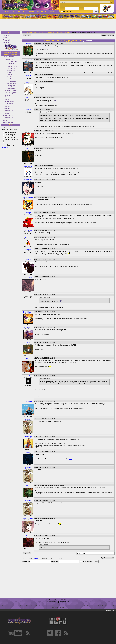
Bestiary (7, 113)
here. (70, 459)
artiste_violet (28, 277)
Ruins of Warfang (10, 76)
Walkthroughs (19, 12)
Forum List (6, 35)
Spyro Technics (28, 518)
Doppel (28, 82)
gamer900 (28, 419)
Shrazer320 (28, 230)
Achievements (9, 104)
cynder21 (28, 98)
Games (31, 12)
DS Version (7, 108)
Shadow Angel (28, 376)
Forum (52, 12)
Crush (28, 536)
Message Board (8, 122)
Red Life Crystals (10, 93)
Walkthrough (9, 59)
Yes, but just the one (12, 140)
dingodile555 (28, 60)
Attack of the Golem (11, 72)
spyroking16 (28, 327)
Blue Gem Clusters (11, 90)
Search (5, 38)
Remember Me (68, 11)
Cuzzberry (28, 358)
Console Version (8, 57)
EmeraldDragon (28, 312)
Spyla (28, 452)
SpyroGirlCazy (28, 249)
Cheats (7, 106)
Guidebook (42, 12)
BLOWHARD (28, 343)
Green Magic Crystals (9, 96)
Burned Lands (11, 83)
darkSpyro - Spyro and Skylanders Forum (34, 32)
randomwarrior (28, 166)
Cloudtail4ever (28, 401)
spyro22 (28, 44)
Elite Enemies (9, 101)
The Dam (10, 79)
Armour (7, 99)
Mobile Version (8, 115)
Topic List (104, 35)
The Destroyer (11, 81)
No (6, 142)
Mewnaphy (28, 131)
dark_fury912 (28, 180)
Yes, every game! (11, 132)
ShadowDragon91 (28, 197)
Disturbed (28, 75)
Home (7, 12)
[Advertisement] (57, 25)
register (36, 558)
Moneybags (28, 437)
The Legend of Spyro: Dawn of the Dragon (10, 53)
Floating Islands (12, 86)
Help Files (6, 42)
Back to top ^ (111, 610)
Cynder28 (28, 260)
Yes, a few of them (11, 137)
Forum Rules (7, 40)
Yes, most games (11, 135)
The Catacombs (12, 61)
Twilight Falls (11, 64)
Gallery (5, 120)
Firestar (28, 295)
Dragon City (11, 68)
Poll (10, 125)
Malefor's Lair (11, 88)
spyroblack (28, 149)
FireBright (28, 213)
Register (72, 5)
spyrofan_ (28, 237)
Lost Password (91, 5)
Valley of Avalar (12, 66)
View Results (6, 148)
